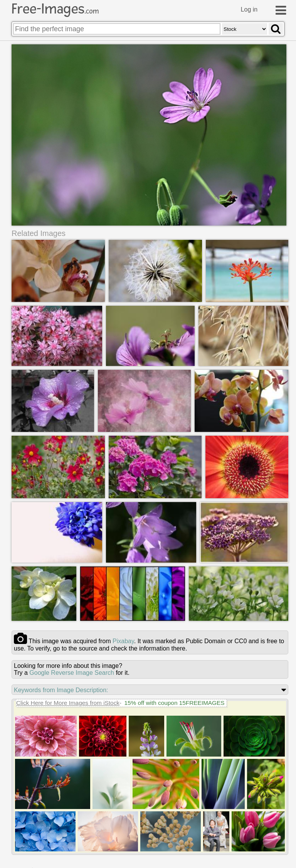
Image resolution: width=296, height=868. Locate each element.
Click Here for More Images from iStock (68, 703)
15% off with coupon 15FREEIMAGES (174, 703)
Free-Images (55, 9)
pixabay (123, 641)
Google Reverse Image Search (72, 673)
